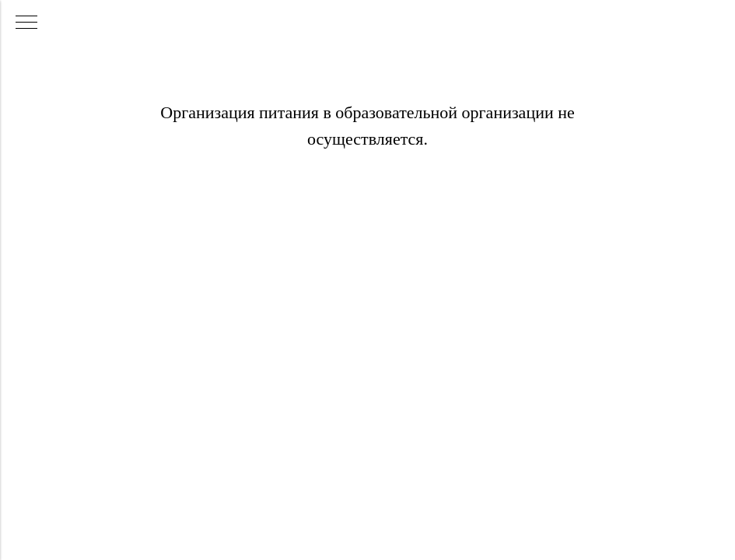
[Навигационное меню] (26, 23)
